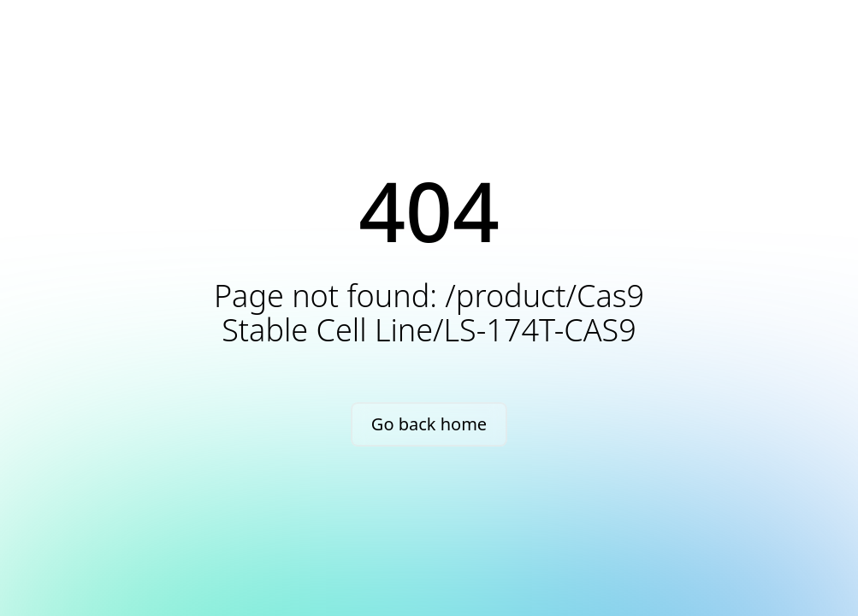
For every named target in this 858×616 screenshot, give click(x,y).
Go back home (429, 424)
